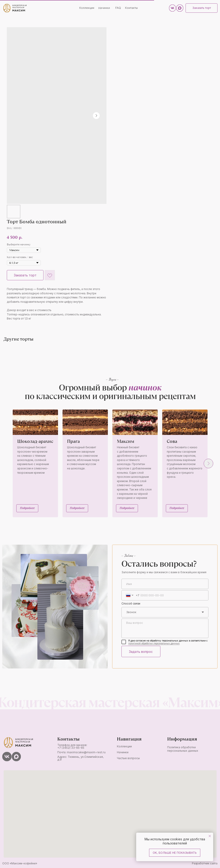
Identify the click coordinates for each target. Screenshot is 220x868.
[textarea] (163, 627)
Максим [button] (126, 441)
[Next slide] (208, 463)
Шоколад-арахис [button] (35, 441)
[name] (163, 583)
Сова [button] (172, 441)
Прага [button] (73, 441)
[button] (200, 8)
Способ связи (130, 603)
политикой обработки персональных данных (152, 642)
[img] (15, 8)
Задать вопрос (140, 650)
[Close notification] (210, 836)
